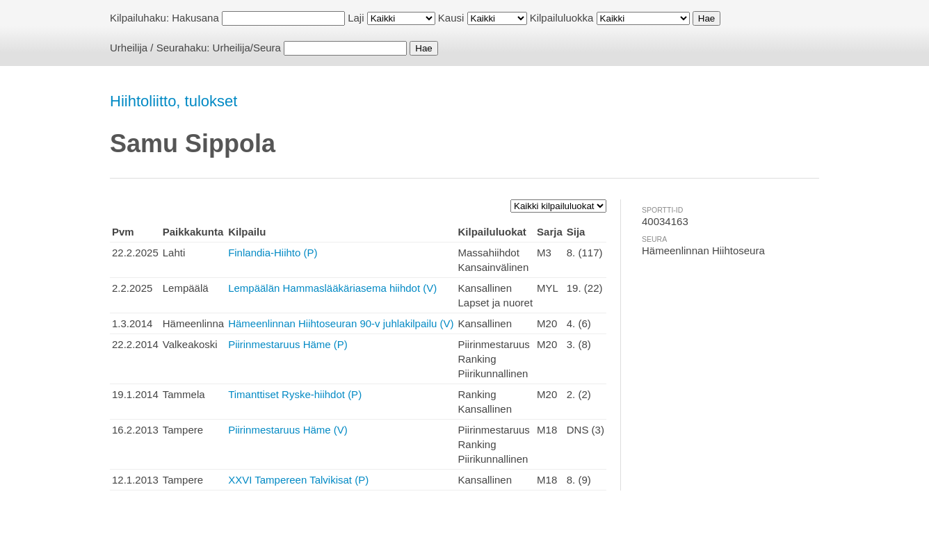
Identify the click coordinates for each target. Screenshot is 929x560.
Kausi (451, 18)
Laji (356, 18)
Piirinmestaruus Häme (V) (288, 430)
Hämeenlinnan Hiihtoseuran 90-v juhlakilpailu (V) (341, 323)
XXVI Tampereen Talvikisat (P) (298, 480)
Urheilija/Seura (247, 48)
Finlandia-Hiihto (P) (273, 253)
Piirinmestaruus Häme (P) (288, 344)
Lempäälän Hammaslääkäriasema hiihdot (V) (332, 288)
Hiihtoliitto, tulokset (173, 101)
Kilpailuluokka (562, 18)
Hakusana (195, 18)
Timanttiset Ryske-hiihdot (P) (295, 394)
